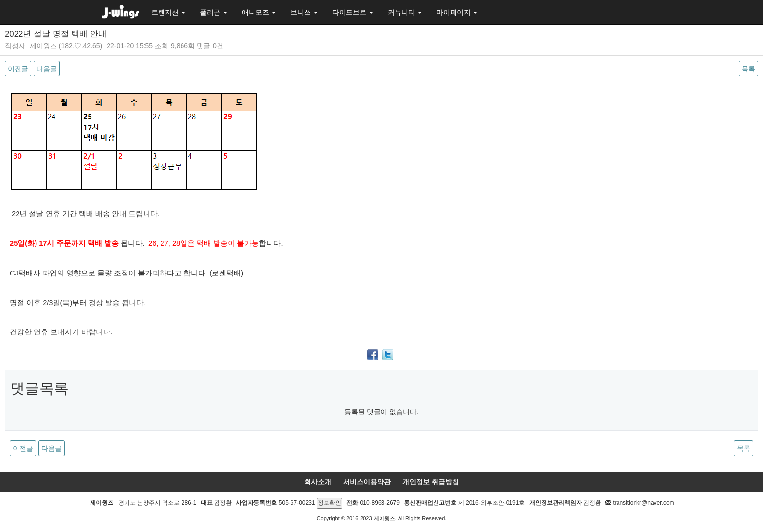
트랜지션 (168, 12)
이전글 (18, 69)
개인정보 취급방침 (431, 482)
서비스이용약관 (367, 482)
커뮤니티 (405, 12)
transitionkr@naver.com (643, 503)
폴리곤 (214, 12)
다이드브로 (353, 12)
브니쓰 (304, 12)
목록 (748, 69)
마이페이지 (457, 12)
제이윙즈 (43, 46)
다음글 (47, 69)
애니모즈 (259, 12)
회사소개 (318, 482)
